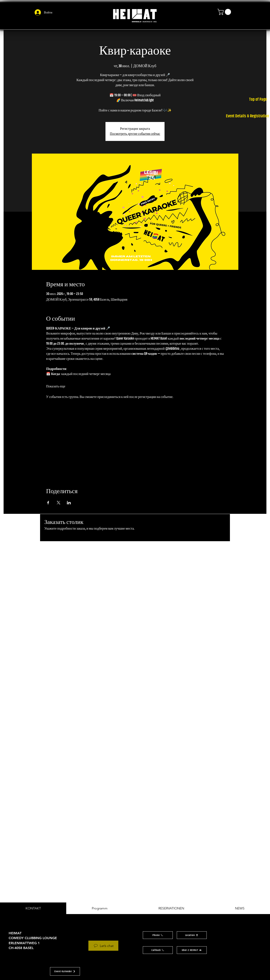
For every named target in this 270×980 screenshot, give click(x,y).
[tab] (33, 908)
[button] (225, 12)
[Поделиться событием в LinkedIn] (69, 503)
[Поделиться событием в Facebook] (48, 503)
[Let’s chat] (103, 946)
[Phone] (158, 935)
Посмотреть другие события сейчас (135, 134)
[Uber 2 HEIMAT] (192, 950)
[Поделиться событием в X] (59, 503)
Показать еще (56, 387)
